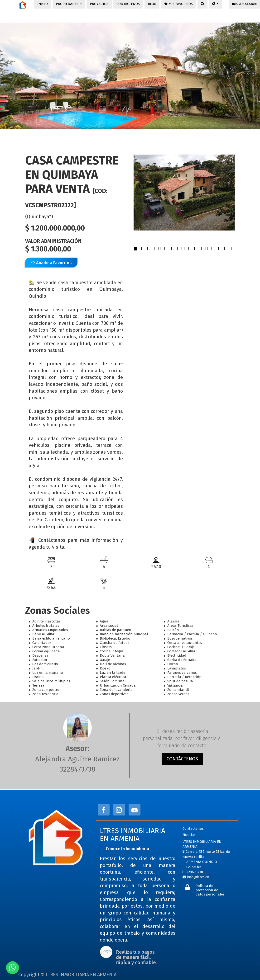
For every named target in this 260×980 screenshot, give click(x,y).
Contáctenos (193, 829)
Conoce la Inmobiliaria (127, 849)
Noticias (189, 835)
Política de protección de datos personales (210, 890)
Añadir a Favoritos (51, 263)
